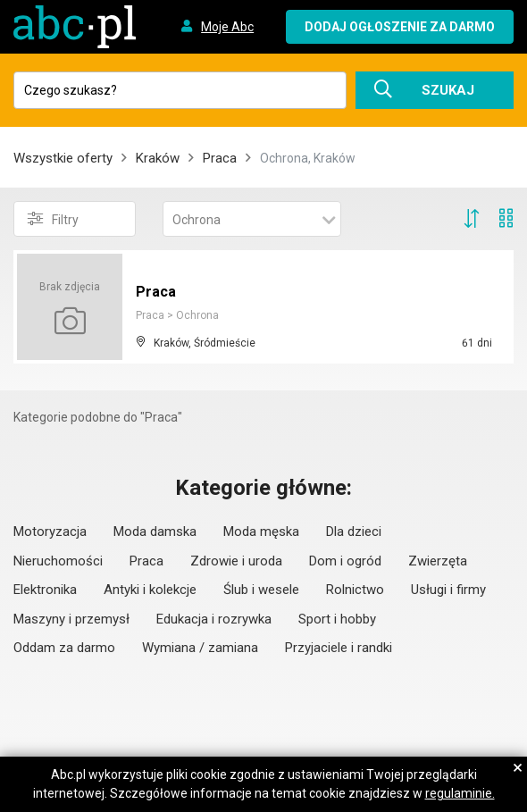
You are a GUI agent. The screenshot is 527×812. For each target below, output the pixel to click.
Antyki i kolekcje (150, 590)
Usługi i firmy (448, 590)
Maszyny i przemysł (71, 619)
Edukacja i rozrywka (214, 619)
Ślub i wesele (261, 590)
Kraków (158, 158)
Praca (220, 158)
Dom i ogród (345, 561)
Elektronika (45, 590)
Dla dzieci (354, 532)
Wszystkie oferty (63, 158)
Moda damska (155, 532)
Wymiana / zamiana (200, 648)
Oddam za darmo (64, 648)
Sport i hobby (337, 619)
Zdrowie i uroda (236, 561)
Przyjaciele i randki (339, 648)
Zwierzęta (438, 561)
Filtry (53, 219)
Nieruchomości (58, 561)
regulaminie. (460, 793)
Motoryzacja (50, 532)
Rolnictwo (355, 590)
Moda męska (261, 532)
